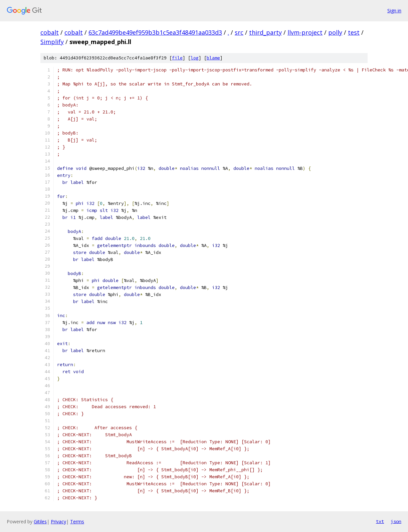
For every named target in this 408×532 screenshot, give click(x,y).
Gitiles (40, 521)
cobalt (50, 32)
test (354, 32)
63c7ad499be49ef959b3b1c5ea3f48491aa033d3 (155, 32)
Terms (77, 521)
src (239, 32)
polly (335, 32)
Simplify (52, 42)
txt (380, 521)
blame (213, 58)
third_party (265, 32)
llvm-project (305, 32)
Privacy (58, 521)
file (177, 58)
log (195, 58)
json (396, 521)
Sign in (394, 11)
